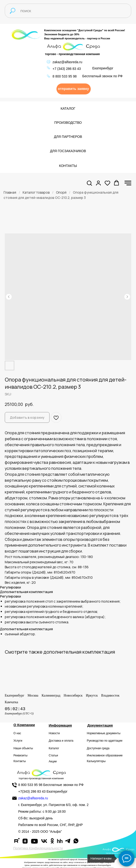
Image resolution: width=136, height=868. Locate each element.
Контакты (20, 761)
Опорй (61, 192)
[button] (74, 89)
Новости (54, 733)
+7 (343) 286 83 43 (67, 69)
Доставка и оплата (61, 741)
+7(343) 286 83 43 (32, 791)
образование (114, 755)
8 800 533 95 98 (65, 76)
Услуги (18, 741)
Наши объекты (23, 748)
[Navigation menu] (128, 183)
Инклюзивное (96, 755)
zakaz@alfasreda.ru (68, 62)
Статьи (53, 755)
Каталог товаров (36, 192)
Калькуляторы (96, 761)
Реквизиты (21, 755)
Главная (10, 192)
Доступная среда (98, 748)
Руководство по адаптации (105, 741)
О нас (17, 733)
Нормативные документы (104, 733)
